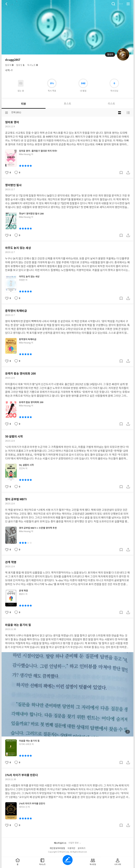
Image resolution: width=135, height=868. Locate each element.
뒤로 (7, 4)
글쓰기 (68, 860)
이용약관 (71, 848)
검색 (113, 4)
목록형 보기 (128, 113)
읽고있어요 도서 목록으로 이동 (21, 83)
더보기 (121, 4)
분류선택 (7, 113)
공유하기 (128, 173)
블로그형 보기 (120, 113)
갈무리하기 (121, 173)
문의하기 (82, 848)
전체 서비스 (128, 4)
